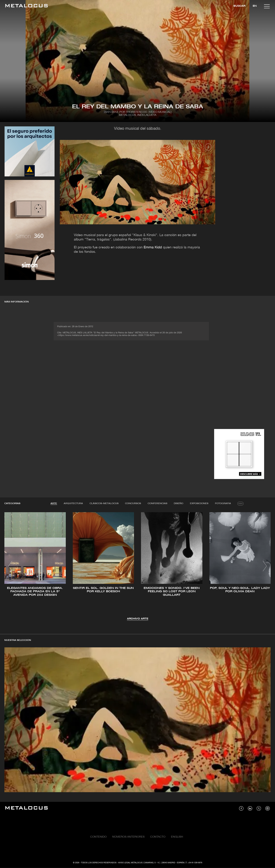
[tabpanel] (137, 567)
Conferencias (157, 504)
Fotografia (223, 504)
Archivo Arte (138, 619)
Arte (54, 504)
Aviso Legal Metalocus (130, 863)
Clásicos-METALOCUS (104, 504)
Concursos (133, 504)
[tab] (54, 504)
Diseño (179, 504)
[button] (10, 566)
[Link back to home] (26, 6)
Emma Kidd (153, 247)
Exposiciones (199, 504)
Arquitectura (73, 504)
